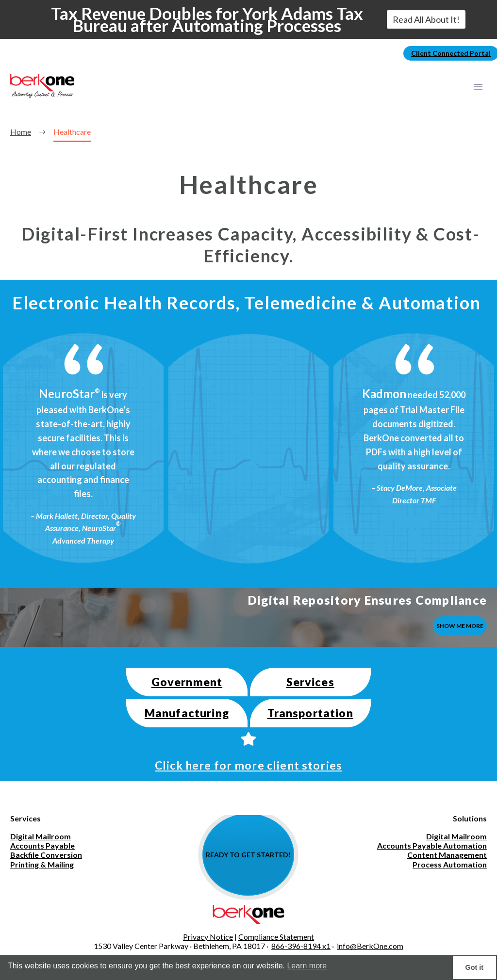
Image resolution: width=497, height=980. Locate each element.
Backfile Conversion (46, 855)
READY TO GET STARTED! (248, 855)
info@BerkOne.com (370, 946)
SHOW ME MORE (460, 626)
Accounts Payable (42, 845)
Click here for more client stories (248, 765)
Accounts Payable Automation (432, 845)
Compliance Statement (276, 937)
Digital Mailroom (41, 836)
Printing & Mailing (42, 864)
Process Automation (450, 864)
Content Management (447, 855)
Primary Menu (478, 87)
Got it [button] (475, 967)
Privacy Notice (208, 937)
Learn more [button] (307, 966)
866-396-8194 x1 (301, 946)
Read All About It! (426, 19)
